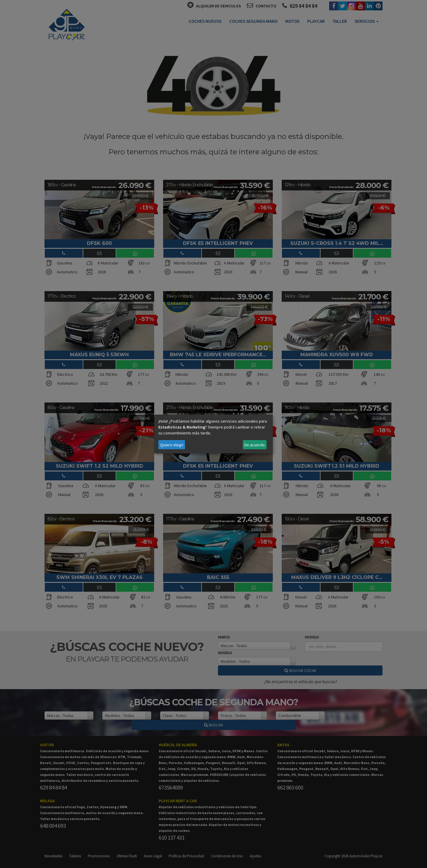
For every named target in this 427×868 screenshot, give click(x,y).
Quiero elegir (172, 445)
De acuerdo (255, 445)
